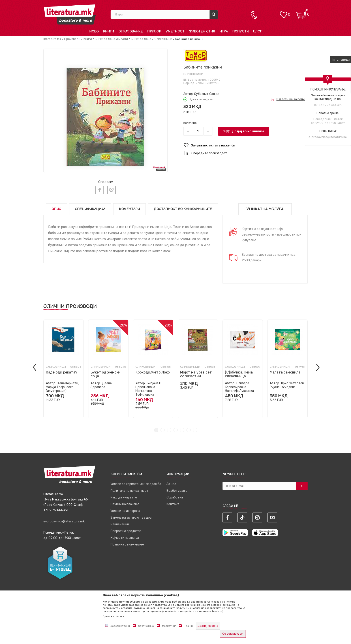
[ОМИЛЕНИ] (283, 12)
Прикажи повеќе (113, 616)
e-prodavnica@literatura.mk (328, 137)
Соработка (175, 496)
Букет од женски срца (106, 373)
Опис (56, 208)
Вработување (177, 490)
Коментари (129, 208)
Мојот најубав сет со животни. (196, 373)
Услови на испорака (125, 510)
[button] (245, 145)
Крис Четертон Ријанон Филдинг (287, 384)
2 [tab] (163, 429)
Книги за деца (141, 39)
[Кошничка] (302, 12)
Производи (72, 39)
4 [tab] (176, 429)
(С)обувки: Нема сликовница (239, 373)
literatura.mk (52, 39)
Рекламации (120, 523)
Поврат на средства (126, 530)
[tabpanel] (64, 368)
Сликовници (163, 39)
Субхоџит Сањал (207, 94)
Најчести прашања (125, 537)
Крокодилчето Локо (153, 371)
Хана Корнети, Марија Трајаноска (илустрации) (62, 386)
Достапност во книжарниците (183, 208)
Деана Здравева (101, 384)
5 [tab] (182, 429)
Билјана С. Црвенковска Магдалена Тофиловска (149, 388)
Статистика (146, 626)
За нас (171, 483)
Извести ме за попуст (292, 99)
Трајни (188, 626)
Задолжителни (120, 626)
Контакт (173, 503)
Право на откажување (127, 543)
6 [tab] (189, 429)
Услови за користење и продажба (136, 483)
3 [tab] (169, 429)
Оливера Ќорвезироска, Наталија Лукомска (239, 386)
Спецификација (90, 208)
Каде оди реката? (62, 371)
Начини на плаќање (125, 503)
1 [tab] (156, 429)
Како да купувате (124, 496)
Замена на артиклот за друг (132, 516)
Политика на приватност (129, 490)
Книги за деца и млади (111, 39)
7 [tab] (195, 429)
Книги (88, 39)
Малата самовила (285, 371)
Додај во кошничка (248, 131)
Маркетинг (169, 626)
